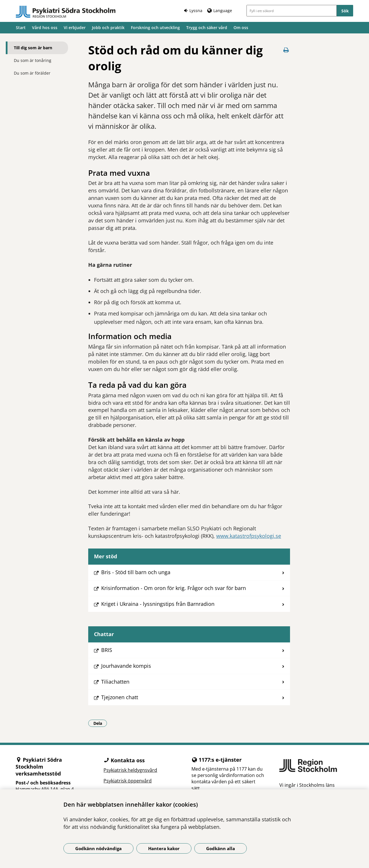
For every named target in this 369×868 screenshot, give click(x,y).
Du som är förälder (32, 73)
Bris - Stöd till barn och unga (136, 572)
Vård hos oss (45, 28)
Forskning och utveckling (155, 28)
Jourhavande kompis (126, 666)
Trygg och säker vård (207, 28)
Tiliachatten (115, 682)
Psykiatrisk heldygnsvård (130, 770)
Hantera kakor (164, 848)
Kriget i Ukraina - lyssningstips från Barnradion (158, 604)
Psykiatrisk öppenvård (128, 781)
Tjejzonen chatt (120, 697)
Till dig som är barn (33, 48)
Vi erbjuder (75, 28)
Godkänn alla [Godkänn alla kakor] (221, 848)
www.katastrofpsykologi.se (249, 536)
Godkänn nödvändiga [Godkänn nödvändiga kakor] (98, 848)
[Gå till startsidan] (66, 12)
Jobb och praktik (108, 28)
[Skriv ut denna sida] (286, 50)
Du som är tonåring (33, 60)
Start (21, 28)
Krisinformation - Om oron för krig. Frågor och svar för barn (174, 588)
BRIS (107, 650)
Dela (100, 723)
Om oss (241, 28)
